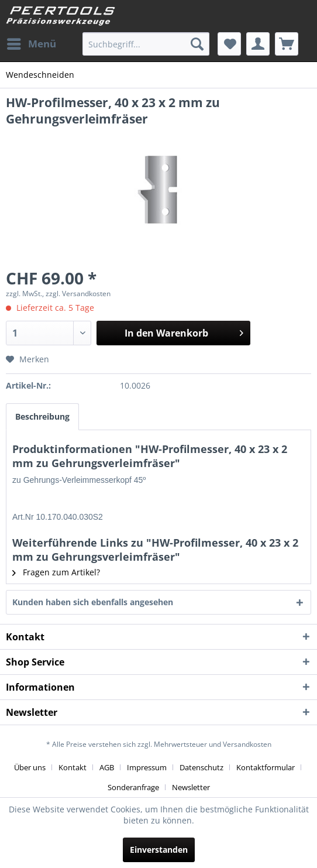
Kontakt (73, 767)
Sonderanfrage (133, 787)
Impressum (147, 767)
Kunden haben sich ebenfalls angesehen (93, 602)
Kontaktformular (266, 767)
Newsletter (191, 787)
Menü (32, 42)
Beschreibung (42, 416)
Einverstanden (159, 850)
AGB (107, 767)
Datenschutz (201, 767)
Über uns (30, 767)
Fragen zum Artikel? (56, 572)
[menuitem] (31, 44)
